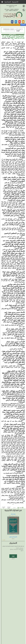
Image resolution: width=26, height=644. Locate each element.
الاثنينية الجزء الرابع (13, 537)
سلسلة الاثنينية (16, 36)
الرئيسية (22, 36)
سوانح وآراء (13, 514)
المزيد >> (4, 540)
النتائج (13, 559)
